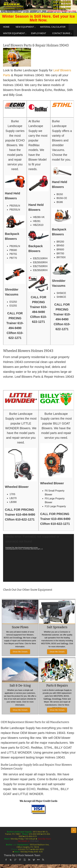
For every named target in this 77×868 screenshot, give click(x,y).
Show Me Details (20, 652)
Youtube (25, 860)
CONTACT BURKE (61, 33)
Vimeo (34, 860)
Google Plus (15, 860)
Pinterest (20, 860)
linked (29, 860)
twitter (11, 860)
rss (43, 860)
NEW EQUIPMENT (25, 27)
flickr (38, 860)
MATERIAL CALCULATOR (53, 27)
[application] (38, 558)
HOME (6, 27)
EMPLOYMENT (38, 33)
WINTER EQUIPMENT (14, 33)
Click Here (34, 841)
